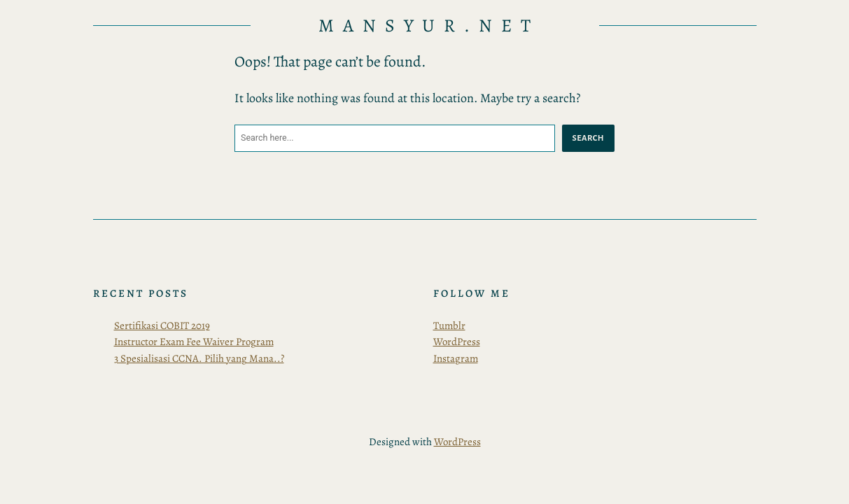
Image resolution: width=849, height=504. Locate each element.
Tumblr (449, 325)
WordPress (457, 342)
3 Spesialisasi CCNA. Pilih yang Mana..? (199, 358)
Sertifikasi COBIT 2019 (162, 325)
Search (588, 138)
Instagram (456, 358)
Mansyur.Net (429, 26)
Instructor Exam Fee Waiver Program (194, 342)
